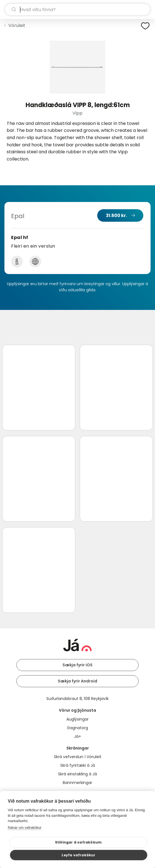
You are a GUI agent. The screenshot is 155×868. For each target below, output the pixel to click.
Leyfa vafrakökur (78, 855)
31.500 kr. (116, 215)
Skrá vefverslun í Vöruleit (78, 757)
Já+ (78, 736)
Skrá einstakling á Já (77, 774)
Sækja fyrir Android (77, 681)
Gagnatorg (77, 728)
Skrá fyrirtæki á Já (78, 765)
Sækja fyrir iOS (77, 665)
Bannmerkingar (77, 783)
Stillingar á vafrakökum (78, 842)
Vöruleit (17, 25)
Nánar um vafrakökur (25, 828)
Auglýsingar (77, 719)
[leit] (77, 9)
